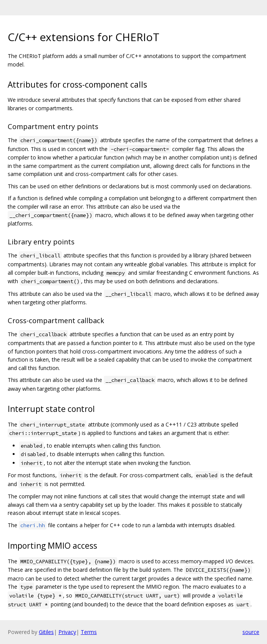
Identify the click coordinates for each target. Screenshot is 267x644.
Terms (89, 632)
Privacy (67, 632)
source (251, 632)
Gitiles (46, 632)
